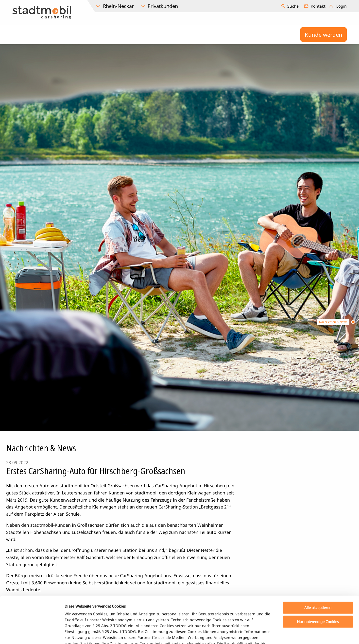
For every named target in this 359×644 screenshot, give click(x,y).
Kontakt (318, 6)
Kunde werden (324, 34)
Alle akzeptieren (318, 568)
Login (342, 6)
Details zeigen (260, 634)
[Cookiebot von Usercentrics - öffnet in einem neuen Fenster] (32, 634)
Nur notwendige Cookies (318, 581)
